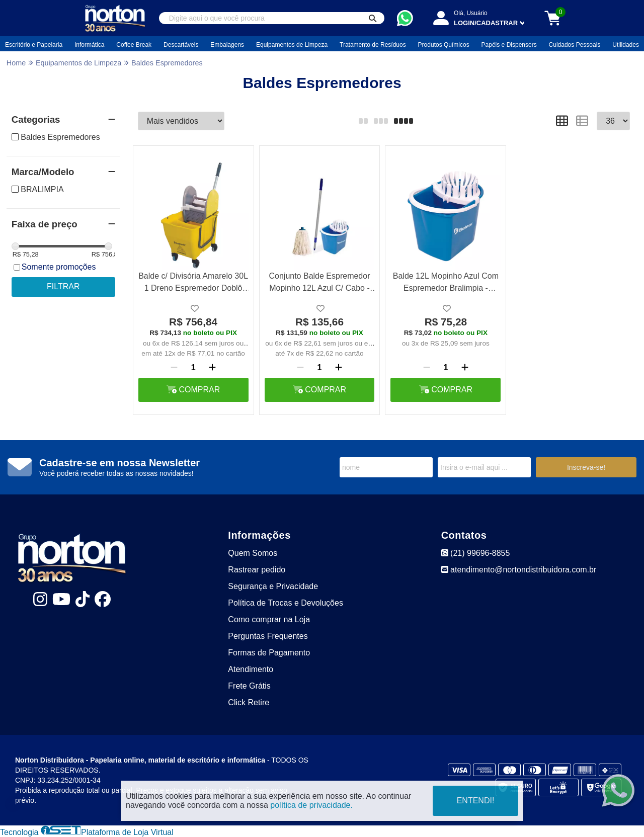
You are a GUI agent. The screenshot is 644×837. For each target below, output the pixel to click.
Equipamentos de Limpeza (292, 45)
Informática (89, 45)
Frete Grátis (249, 686)
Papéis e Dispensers (509, 45)
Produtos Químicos (444, 45)
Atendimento (251, 669)
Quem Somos (253, 553)
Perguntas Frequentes (268, 636)
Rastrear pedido (257, 570)
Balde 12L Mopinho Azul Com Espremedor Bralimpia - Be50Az (446, 283)
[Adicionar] (212, 368)
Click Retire (249, 702)
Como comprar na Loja (269, 619)
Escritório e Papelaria (34, 45)
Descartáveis (181, 45)
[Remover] (174, 368)
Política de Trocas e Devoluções (286, 603)
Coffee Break (134, 45)
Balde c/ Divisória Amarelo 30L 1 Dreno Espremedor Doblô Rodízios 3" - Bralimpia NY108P (193, 283)
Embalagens (227, 45)
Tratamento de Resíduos (373, 45)
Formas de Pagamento (269, 653)
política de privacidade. (311, 805)
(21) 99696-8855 (476, 553)
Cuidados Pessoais (575, 45)
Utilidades (626, 45)
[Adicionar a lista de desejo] (195, 309)
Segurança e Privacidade (273, 586)
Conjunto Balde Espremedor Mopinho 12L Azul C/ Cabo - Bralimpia (319, 283)
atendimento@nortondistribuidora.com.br (519, 570)
